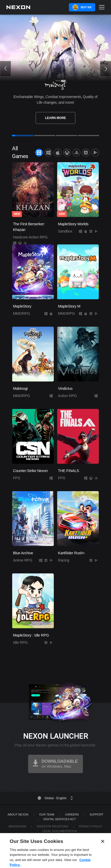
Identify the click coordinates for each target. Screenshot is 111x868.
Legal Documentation (60, 831)
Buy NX (86, 7)
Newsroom (17, 826)
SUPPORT (97, 814)
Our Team (47, 814)
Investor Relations (52, 826)
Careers (72, 814)
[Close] (103, 849)
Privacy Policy (91, 826)
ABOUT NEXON (18, 814)
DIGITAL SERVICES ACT (60, 819)
